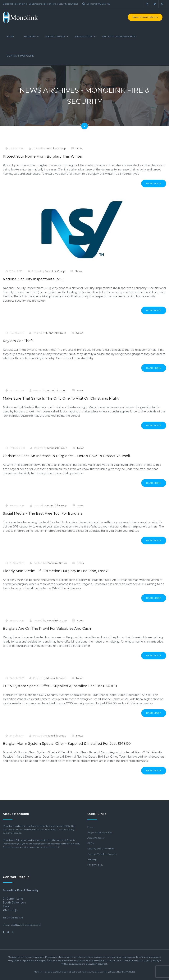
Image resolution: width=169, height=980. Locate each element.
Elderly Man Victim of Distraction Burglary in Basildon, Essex (55, 571)
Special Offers (55, 37)
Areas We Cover (96, 838)
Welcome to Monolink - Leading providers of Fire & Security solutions (40, 4)
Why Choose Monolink (100, 832)
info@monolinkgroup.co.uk (26, 925)
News (79, 148)
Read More (154, 183)
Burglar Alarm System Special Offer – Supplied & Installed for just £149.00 (67, 744)
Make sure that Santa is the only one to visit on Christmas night (61, 398)
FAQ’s (91, 843)
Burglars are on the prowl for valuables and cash (47, 629)
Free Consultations (145, 17)
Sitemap (92, 859)
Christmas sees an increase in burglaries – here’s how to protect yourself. (67, 456)
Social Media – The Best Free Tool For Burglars (43, 513)
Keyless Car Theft (18, 341)
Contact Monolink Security (102, 854)
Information (84, 37)
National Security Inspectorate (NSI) (33, 279)
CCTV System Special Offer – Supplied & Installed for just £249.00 (60, 686)
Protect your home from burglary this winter (43, 156)
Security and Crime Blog (119, 37)
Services (30, 37)
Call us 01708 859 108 (96, 4)
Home (10, 37)
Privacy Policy (95, 865)
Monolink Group (56, 148)
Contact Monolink (20, 56)
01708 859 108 (15, 918)
